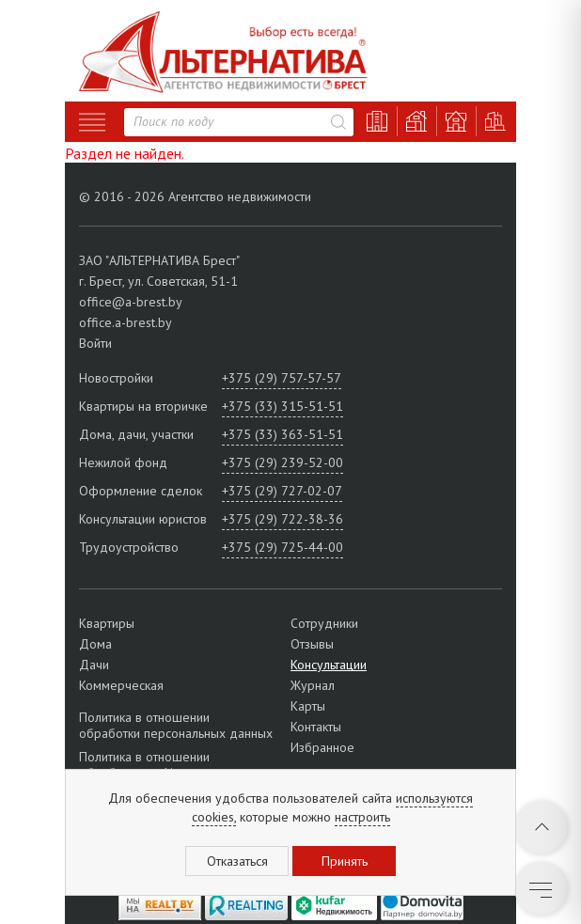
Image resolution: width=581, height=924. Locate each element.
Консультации (329, 665)
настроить (362, 817)
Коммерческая (121, 685)
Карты (308, 706)
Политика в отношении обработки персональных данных (176, 726)
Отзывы (312, 644)
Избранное (322, 747)
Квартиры (107, 623)
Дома (95, 644)
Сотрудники (324, 623)
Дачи (94, 665)
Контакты (316, 727)
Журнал (313, 685)
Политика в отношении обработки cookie (144, 765)
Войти (95, 343)
